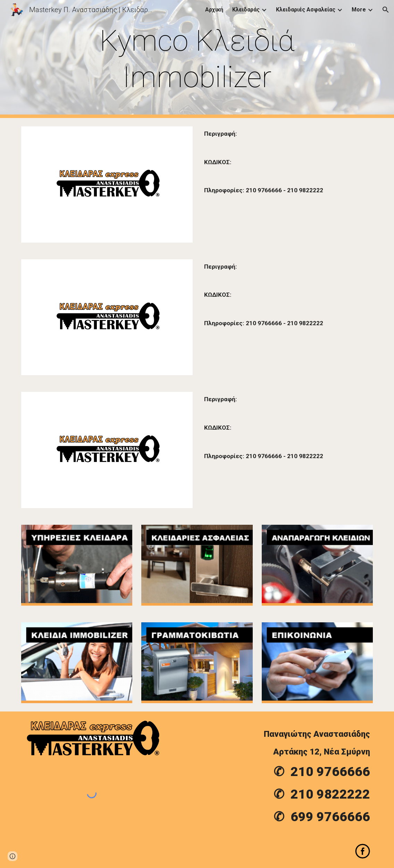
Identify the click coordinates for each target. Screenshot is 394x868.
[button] (386, 10)
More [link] (359, 10)
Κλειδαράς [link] (246, 10)
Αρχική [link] (214, 10)
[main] (197, 59)
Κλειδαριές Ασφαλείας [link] (306, 10)
